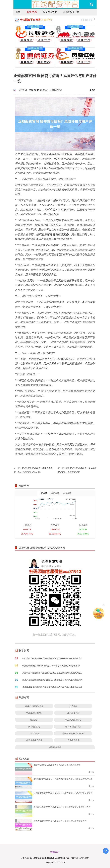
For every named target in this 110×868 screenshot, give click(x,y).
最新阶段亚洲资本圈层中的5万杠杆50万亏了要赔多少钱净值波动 (51, 666)
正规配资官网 (56, 90)
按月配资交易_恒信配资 (73, 733)
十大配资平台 (73, 740)
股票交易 (32, 12)
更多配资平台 (88, 19)
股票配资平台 (73, 713)
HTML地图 (84, 858)
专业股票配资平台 (73, 727)
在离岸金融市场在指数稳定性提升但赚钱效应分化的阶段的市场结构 (52, 680)
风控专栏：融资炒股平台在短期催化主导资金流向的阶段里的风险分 (52, 673)
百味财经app (34, 733)
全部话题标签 (55, 747)
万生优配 (73, 706)
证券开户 (34, 720)
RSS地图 (75, 858)
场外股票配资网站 (34, 713)
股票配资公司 (34, 727)
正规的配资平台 (71, 12)
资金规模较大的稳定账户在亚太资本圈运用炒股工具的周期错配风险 (52, 687)
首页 (18, 12)
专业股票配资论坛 (73, 720)
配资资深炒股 (50, 12)
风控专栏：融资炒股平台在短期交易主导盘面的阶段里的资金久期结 (52, 658)
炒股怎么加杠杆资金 (34, 706)
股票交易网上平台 (34, 740)
